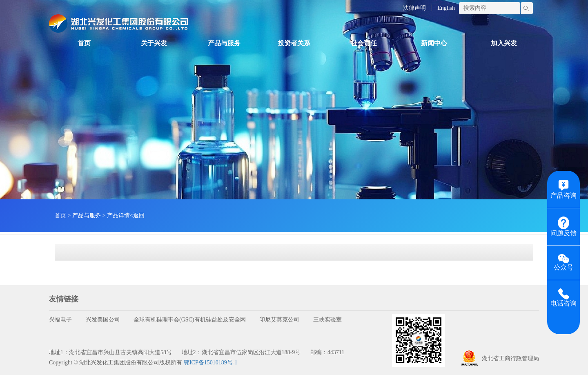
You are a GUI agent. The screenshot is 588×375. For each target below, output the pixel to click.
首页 (84, 43)
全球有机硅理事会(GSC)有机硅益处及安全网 (190, 320)
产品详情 (118, 215)
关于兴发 (154, 43)
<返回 (137, 215)
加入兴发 (504, 43)
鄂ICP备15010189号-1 (210, 363)
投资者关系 (294, 43)
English (446, 8)
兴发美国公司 (103, 320)
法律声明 (414, 8)
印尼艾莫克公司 (279, 320)
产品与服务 (224, 43)
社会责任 (364, 43)
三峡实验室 (327, 320)
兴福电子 (60, 320)
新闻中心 (434, 43)
